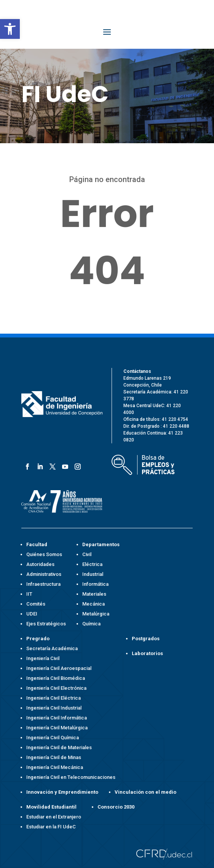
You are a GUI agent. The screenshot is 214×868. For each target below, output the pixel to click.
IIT (29, 594)
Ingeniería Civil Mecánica (55, 767)
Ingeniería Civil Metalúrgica (57, 728)
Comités (36, 604)
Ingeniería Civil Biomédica (56, 678)
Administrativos (44, 574)
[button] (10, 29)
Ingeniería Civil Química (53, 738)
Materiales (94, 594)
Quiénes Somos (44, 554)
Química (91, 624)
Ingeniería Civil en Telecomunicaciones (71, 777)
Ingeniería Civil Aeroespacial (59, 668)
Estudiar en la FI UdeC (51, 827)
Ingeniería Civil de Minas (54, 757)
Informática (95, 584)
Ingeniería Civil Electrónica (56, 688)
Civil (87, 554)
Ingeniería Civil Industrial (54, 708)
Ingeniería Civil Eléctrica (53, 698)
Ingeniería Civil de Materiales (59, 747)
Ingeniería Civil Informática (57, 718)
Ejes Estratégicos (46, 624)
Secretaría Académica (52, 648)
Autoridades (40, 564)
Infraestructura (43, 584)
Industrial (93, 574)
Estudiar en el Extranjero (54, 817)
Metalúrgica (96, 614)
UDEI (32, 614)
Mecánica (93, 604)
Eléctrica (92, 564)
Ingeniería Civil (43, 658)
